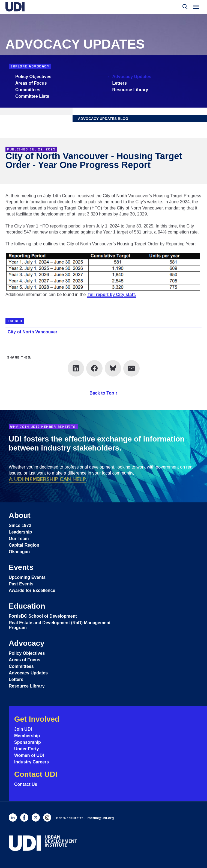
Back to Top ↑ (103, 393)
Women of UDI (29, 755)
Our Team (19, 539)
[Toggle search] (185, 7)
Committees (28, 90)
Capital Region (24, 545)
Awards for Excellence (32, 590)
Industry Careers (31, 762)
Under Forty (27, 749)
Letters (120, 83)
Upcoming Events (27, 577)
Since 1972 (20, 525)
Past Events (21, 584)
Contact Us (26, 784)
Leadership (20, 532)
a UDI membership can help (47, 479)
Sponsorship (28, 742)
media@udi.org (101, 818)
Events (21, 567)
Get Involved (37, 719)
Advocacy (27, 643)
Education (27, 606)
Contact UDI (36, 774)
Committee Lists (32, 96)
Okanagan (19, 552)
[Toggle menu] (196, 7)
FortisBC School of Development (43, 616)
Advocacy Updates (132, 77)
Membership (27, 736)
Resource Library (130, 90)
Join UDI (23, 729)
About (20, 515)
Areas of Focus (31, 83)
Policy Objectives (33, 77)
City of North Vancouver (32, 332)
